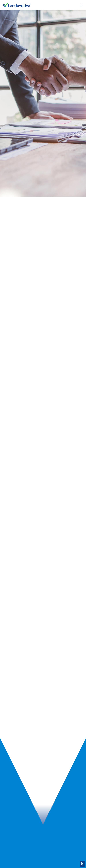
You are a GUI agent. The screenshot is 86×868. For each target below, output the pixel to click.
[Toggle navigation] (81, 5)
